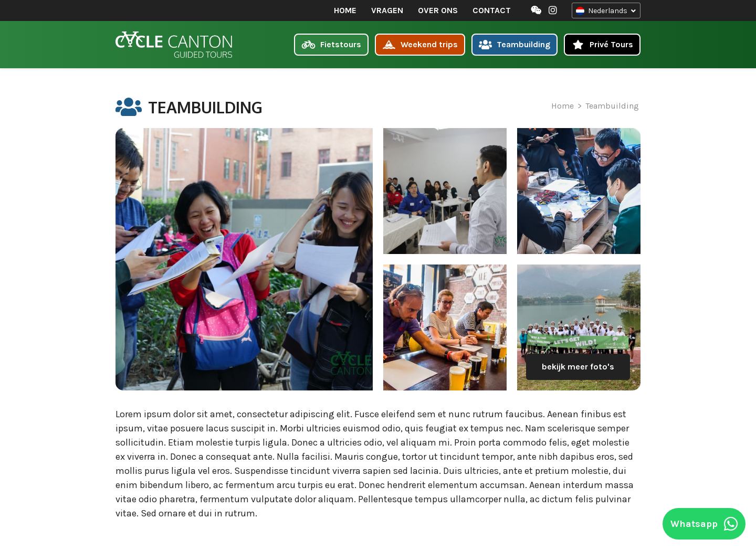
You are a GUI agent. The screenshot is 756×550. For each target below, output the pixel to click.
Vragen (387, 10)
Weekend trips (420, 44)
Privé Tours (602, 44)
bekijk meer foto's (578, 367)
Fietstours (331, 44)
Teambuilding (515, 44)
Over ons (437, 10)
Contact (491, 10)
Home (345, 10)
